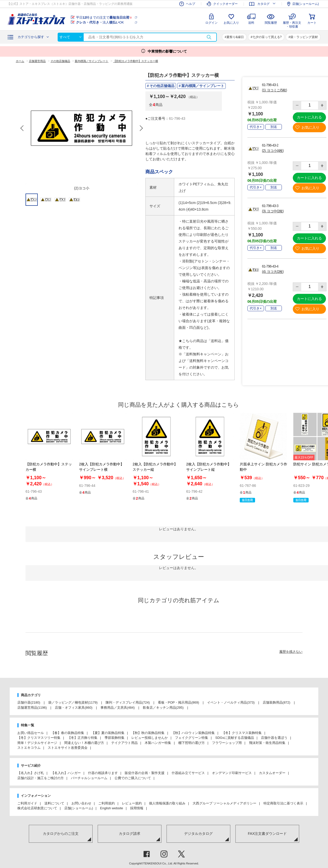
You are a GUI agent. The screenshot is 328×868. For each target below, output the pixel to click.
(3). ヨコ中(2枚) (273, 211)
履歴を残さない (291, 652)
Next (141, 128)
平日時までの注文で (104, 17)
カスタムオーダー (272, 773)
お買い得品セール (31, 733)
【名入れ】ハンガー (66, 773)
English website (111, 808)
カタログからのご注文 (61, 834)
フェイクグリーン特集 (192, 738)
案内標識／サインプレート (203, 86)
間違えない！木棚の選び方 (84, 743)
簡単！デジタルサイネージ (37, 743)
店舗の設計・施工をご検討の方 (41, 778)
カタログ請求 (130, 834)
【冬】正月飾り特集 (83, 738)
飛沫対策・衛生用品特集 (267, 743)
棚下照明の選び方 (192, 743)
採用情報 (137, 808)
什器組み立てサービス (188, 773)
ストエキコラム (29, 748)
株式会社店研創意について (37, 808)
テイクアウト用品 (124, 743)
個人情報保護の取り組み (167, 803)
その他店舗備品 (162, 86)
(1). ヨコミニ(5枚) (274, 90)
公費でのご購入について (133, 778)
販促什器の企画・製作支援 (145, 773)
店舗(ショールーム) (79, 808)
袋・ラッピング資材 (304, 37)
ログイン (211, 23)
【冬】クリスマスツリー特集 (39, 738)
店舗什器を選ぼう (274, 738)
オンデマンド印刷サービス (232, 773)
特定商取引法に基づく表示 (283, 803)
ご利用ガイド (27, 803)
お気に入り (231, 23)
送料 (251, 23)
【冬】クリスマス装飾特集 (242, 733)
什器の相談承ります (103, 773)
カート (312, 23)
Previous (22, 128)
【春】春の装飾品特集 (68, 733)
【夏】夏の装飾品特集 (108, 733)
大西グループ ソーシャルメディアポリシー (225, 803)
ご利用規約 (106, 803)
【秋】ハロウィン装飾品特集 (193, 733)
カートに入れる (309, 117)
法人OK (100, 22)
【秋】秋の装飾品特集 (148, 733)
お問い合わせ (81, 803)
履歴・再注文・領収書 (292, 24)
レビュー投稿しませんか (150, 738)
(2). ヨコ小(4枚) (273, 151)
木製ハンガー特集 (158, 743)
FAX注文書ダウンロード (267, 834)
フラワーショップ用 (227, 743)
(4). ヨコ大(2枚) (273, 272)
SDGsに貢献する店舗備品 (235, 738)
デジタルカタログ (198, 834)
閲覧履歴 (271, 23)
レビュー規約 (132, 803)
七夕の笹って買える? (267, 37)
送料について (54, 803)
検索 (209, 37)
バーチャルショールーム (89, 778)
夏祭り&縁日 (235, 37)
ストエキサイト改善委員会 (68, 748)
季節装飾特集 (115, 738)
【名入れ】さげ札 (31, 773)
